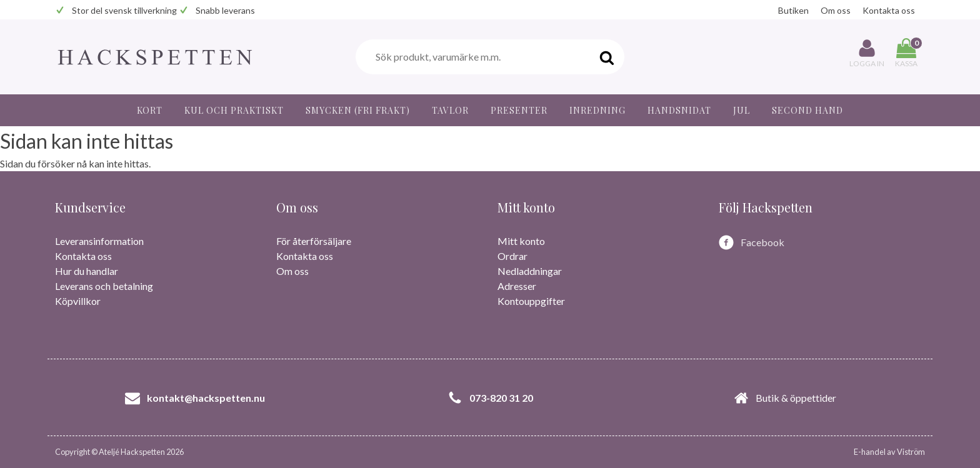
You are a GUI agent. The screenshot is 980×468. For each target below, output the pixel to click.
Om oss (836, 10)
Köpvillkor (78, 301)
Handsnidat (679, 110)
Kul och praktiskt (234, 110)
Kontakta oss (889, 10)
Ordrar (512, 256)
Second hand (807, 110)
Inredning (597, 110)
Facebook (762, 242)
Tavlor (450, 110)
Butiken (793, 10)
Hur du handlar (87, 271)
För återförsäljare (314, 241)
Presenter (519, 110)
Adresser (517, 286)
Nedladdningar (530, 271)
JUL (742, 110)
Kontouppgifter (531, 301)
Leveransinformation (99, 241)
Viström (911, 452)
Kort (150, 110)
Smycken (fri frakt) (358, 110)
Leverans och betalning (104, 286)
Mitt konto (521, 241)
